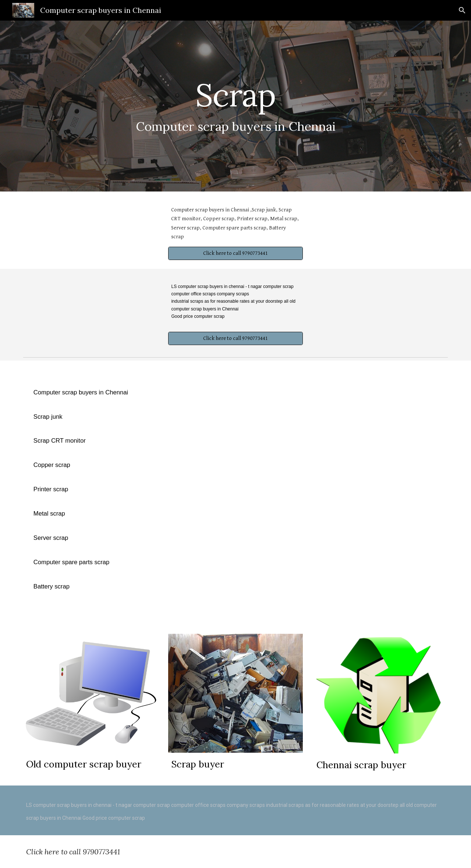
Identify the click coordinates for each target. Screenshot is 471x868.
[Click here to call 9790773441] (235, 253)
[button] (462, 10)
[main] (235, 106)
